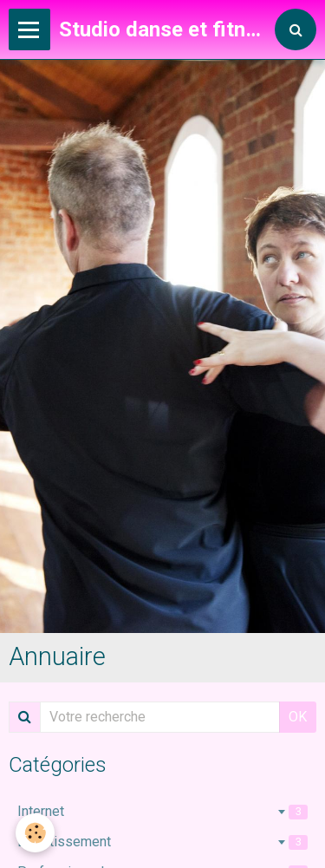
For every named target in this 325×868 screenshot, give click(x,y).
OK (298, 717)
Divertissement (162, 842)
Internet (162, 811)
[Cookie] (35, 833)
